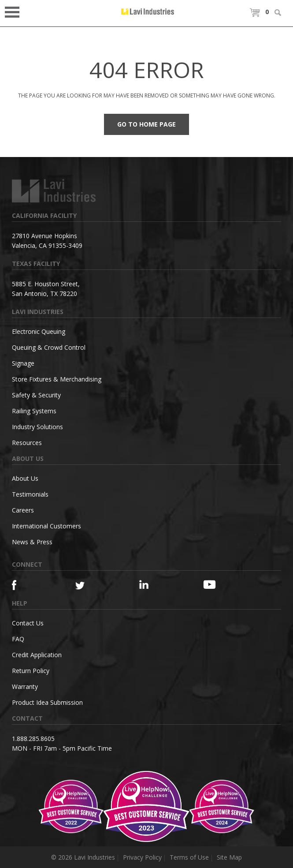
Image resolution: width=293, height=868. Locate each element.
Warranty (25, 687)
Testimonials (30, 494)
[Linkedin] (155, 585)
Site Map (229, 857)
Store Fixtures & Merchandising (57, 379)
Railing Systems (34, 411)
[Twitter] (91, 586)
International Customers (46, 526)
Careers (23, 510)
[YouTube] (219, 584)
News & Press (32, 542)
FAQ (18, 639)
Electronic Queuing (39, 331)
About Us (25, 478)
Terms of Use (189, 857)
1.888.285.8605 (33, 739)
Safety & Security (36, 395)
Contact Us (28, 623)
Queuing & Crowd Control (49, 347)
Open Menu (15, 11)
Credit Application (37, 655)
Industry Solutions (37, 427)
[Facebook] (28, 585)
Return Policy (31, 671)
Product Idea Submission (47, 702)
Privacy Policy (142, 857)
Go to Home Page (146, 124)
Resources (27, 443)
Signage (23, 363)
